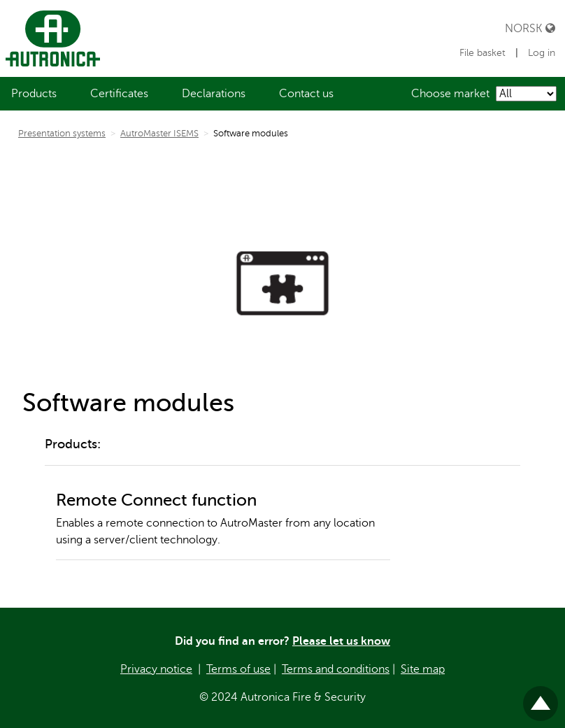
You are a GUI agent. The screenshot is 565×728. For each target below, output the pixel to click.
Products (34, 94)
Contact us (306, 94)
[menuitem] (34, 94)
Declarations (214, 94)
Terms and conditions (336, 669)
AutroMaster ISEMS (159, 134)
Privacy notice (156, 669)
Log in (542, 53)
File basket (484, 53)
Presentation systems (62, 134)
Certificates (119, 94)
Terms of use (238, 669)
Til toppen (541, 698)
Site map (423, 669)
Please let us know (341, 641)
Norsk (530, 28)
